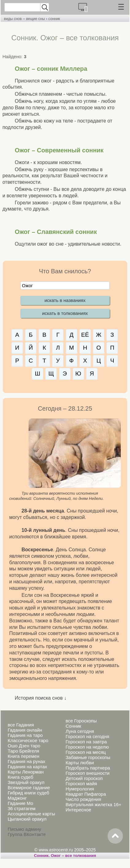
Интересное (78, 810)
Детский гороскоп (84, 778)
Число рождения (83, 799)
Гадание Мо (20, 803)
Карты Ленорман (26, 772)
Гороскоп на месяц (86, 752)
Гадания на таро (25, 735)
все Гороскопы (81, 721)
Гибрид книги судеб (28, 793)
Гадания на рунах (26, 761)
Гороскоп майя (81, 784)
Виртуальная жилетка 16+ (93, 804)
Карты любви (80, 763)
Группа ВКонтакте (27, 834)
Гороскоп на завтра (86, 742)
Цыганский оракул (27, 819)
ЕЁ (85, 335)
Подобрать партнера (88, 768)
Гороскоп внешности (87, 773)
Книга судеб (20, 777)
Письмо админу (24, 829)
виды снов (13, 19)
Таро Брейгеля (23, 751)
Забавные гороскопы (88, 757)
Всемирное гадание (29, 788)
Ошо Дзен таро (24, 746)
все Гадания (21, 725)
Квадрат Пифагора (86, 794)
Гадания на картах (27, 767)
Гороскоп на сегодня (87, 736)
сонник (54, 19)
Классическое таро (28, 740)
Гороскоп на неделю (87, 747)
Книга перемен (24, 756)
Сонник (73, 726)
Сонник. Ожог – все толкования (65, 856)
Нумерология (80, 789)
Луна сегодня (80, 731)
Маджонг (17, 798)
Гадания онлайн (25, 730)
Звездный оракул (26, 782)
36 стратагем (22, 808)
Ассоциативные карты (31, 814)
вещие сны (35, 19)
